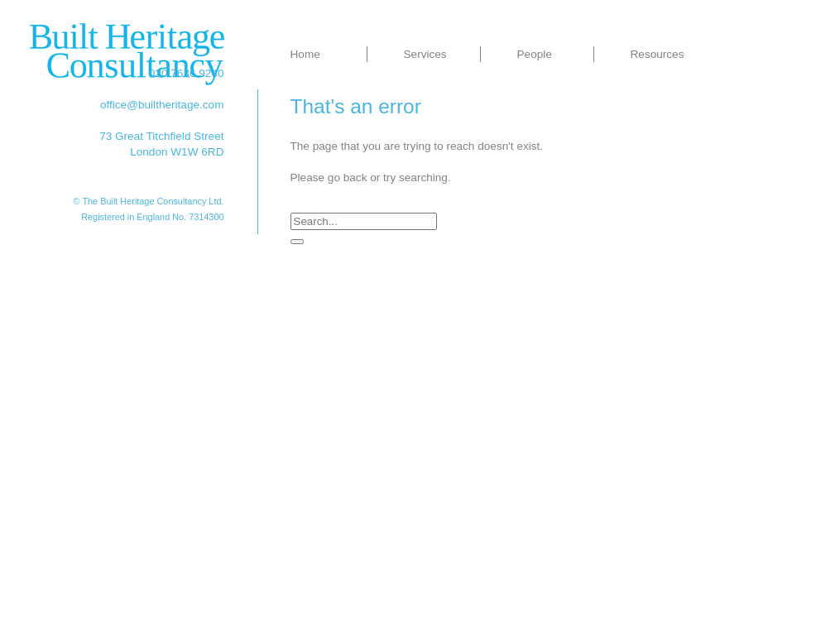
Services (425, 54)
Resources (658, 54)
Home (305, 54)
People (535, 54)
